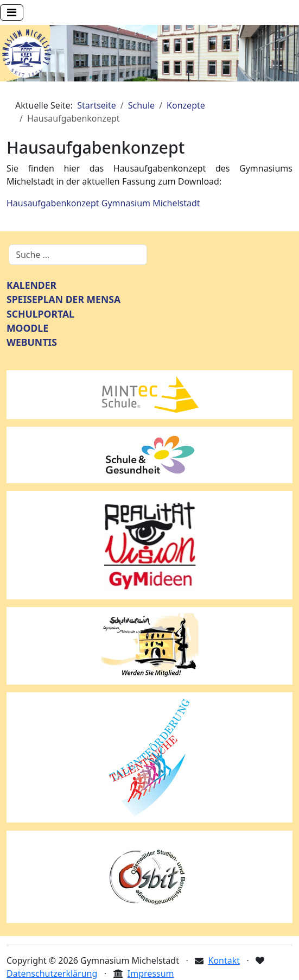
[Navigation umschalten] (12, 12)
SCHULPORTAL (40, 314)
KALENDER (31, 285)
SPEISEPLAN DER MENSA (63, 299)
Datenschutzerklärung (52, 973)
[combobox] (78, 255)
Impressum (151, 973)
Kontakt (224, 960)
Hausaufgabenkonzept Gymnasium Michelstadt (103, 203)
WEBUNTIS (32, 342)
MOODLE (27, 328)
